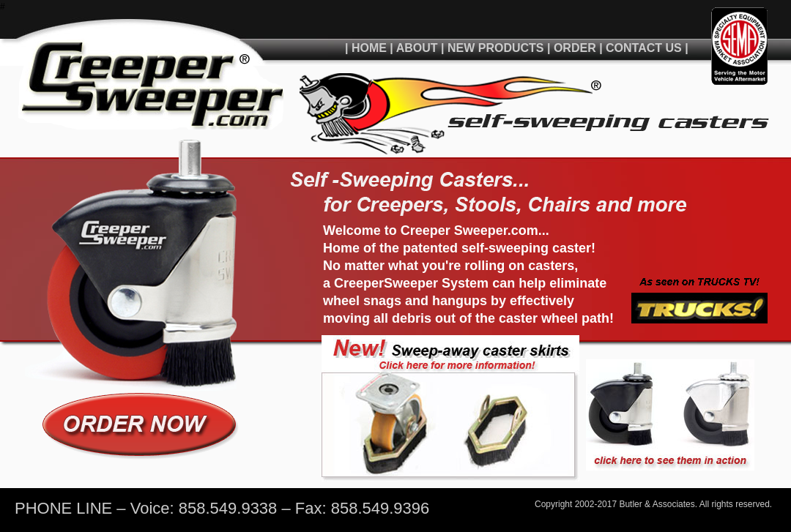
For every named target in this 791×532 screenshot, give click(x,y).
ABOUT (417, 48)
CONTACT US (645, 48)
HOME (369, 48)
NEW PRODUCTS (496, 48)
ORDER (575, 48)
